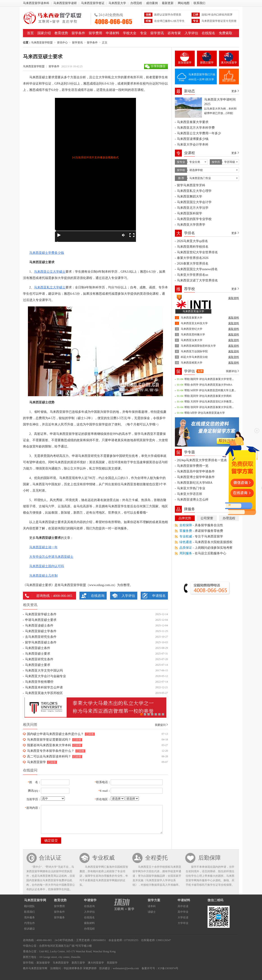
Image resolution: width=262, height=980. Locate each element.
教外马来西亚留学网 (35, 968)
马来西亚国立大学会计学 (194, 202)
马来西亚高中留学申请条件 (196, 471)
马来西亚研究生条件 (39, 659)
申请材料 (113, 33)
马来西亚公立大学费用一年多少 (199, 133)
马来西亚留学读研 (65, 3)
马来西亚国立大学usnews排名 (197, 269)
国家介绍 (44, 33)
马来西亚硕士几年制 (43, 576)
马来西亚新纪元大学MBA (195, 483)
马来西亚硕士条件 (38, 648)
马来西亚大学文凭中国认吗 (44, 671)
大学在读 (183, 917)
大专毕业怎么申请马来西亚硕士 (51, 557)
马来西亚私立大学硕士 (50, 287)
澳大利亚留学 (229, 63)
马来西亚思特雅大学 (193, 335)
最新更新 (168, 3)
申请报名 (159, 596)
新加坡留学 (185, 63)
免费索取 (226, 33)
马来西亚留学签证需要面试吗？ (49, 740)
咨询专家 (174, 33)
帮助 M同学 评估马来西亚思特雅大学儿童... (210, 390)
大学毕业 (183, 923)
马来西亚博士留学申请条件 (196, 477)
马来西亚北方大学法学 (193, 208)
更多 (234, 91)
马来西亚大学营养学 (191, 225)
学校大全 (130, 33)
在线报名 (208, 33)
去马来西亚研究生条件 (41, 637)
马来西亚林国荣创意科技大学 (198, 346)
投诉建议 (29, 929)
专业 (143, 33)
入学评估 (191, 33)
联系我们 (199, 3)
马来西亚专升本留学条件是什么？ (51, 751)
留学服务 (59, 917)
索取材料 (89, 923)
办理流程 (136, 3)
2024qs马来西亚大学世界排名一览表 (202, 460)
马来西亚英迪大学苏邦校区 (44, 693)
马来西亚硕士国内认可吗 (47, 566)
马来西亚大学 (117, 3)
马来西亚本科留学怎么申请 (44, 687)
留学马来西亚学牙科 (191, 185)
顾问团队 (29, 906)
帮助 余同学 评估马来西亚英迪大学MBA (208, 385)
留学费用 (95, 33)
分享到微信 (158, 66)
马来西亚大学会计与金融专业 (45, 676)
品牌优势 (185, 518)
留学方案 (154, 900)
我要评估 (231, 371)
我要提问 (160, 725)
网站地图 (184, 3)
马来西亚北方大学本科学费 (196, 128)
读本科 (152, 906)
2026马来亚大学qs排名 (192, 241)
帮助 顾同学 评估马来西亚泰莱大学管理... (209, 379)
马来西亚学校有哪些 (39, 682)
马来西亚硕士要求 (38, 654)
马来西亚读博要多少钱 (193, 139)
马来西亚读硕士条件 (39, 626)
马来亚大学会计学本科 (193, 145)
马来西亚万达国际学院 (194, 351)
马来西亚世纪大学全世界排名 (197, 252)
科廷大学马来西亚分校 (194, 357)
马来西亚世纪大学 (192, 329)
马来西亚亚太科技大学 (194, 323)
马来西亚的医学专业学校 (194, 219)
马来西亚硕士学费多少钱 (47, 253)
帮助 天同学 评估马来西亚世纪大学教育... (209, 402)
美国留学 (112, 963)
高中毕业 (183, 912)
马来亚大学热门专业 (191, 488)
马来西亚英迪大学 (193, 311)
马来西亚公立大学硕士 (50, 272)
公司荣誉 (207, 518)
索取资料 (234, 298)
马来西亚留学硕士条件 (41, 614)
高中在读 (183, 906)
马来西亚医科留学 (190, 213)
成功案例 (152, 3)
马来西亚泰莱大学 (192, 318)
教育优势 (61, 33)
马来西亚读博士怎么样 (193, 500)
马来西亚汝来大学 (192, 340)
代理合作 (29, 923)
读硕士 (152, 912)
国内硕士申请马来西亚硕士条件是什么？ (55, 734)
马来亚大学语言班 (190, 494)
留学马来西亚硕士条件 (41, 642)
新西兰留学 (207, 63)
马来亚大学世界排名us (192, 275)
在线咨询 (98, 596)
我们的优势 (229, 81)
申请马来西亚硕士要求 (41, 620)
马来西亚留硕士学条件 (41, 631)
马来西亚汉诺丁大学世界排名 (197, 280)
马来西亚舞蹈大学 (190, 197)
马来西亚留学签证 (93, 3)
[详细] (229, 113)
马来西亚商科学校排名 (193, 247)
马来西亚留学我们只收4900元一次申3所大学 (202, 77)
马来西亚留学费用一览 (193, 466)
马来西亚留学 (36, 762)
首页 (30, 33)
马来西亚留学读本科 (36, 3)
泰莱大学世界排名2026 (193, 258)
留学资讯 (157, 33)
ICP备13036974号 (168, 968)
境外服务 (29, 917)
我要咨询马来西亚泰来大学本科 (49, 745)
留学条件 (78, 33)
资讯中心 (62, 43)
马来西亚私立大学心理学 (194, 191)
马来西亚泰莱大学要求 (193, 122)
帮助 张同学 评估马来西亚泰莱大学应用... (209, 407)
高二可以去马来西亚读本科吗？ (49, 756)
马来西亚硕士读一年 (43, 547)
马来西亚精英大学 (192, 363)
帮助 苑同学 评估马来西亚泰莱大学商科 (208, 396)
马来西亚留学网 (35, 900)
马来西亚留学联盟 (55, 18)
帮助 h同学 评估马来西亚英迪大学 (205, 413)
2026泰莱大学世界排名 (193, 264)
